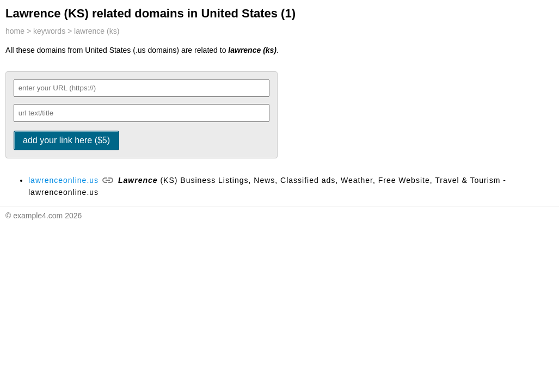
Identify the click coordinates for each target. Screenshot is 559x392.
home (15, 31)
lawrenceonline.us (63, 180)
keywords (49, 31)
